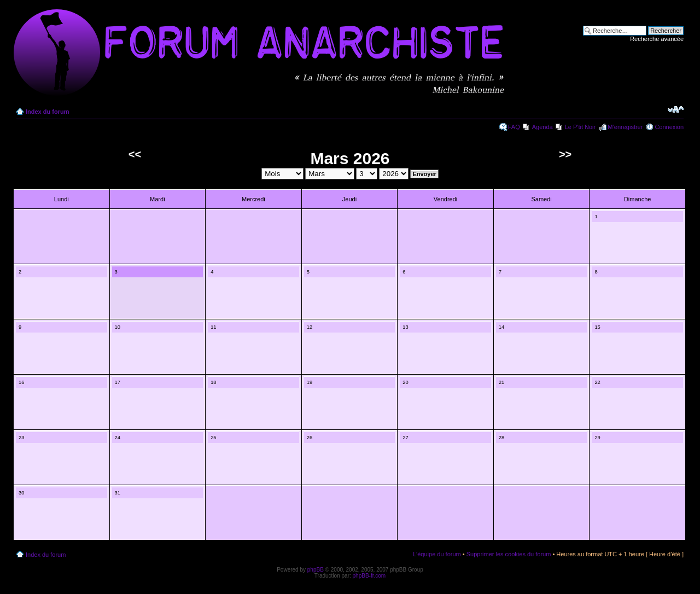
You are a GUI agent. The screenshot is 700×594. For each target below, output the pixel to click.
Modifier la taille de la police (676, 109)
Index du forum (47, 112)
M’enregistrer (625, 127)
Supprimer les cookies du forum (509, 554)
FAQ (514, 127)
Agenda (542, 127)
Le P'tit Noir (581, 127)
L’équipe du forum (437, 554)
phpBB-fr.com (369, 576)
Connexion (669, 127)
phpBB (316, 570)
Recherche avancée (657, 39)
